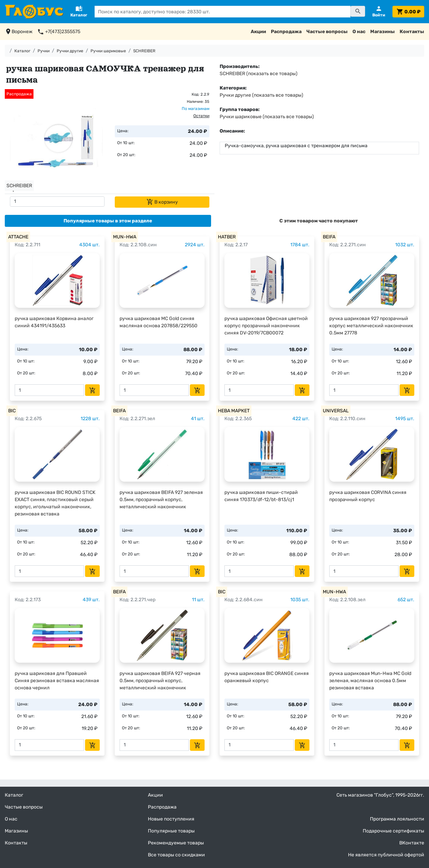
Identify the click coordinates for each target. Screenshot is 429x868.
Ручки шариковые (108, 51)
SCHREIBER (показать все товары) (259, 74)
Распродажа (286, 32)
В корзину (162, 202)
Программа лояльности (397, 819)
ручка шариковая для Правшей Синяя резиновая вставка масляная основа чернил (57, 681)
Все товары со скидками (176, 855)
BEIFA (329, 237)
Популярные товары (171, 831)
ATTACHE (18, 237)
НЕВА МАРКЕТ (234, 411)
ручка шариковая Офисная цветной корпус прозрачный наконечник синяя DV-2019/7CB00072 (266, 326)
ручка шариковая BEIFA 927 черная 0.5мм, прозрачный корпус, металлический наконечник (160, 681)
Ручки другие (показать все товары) (261, 95)
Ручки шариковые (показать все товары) (267, 117)
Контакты (412, 32)
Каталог (22, 51)
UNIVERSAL (336, 411)
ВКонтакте (412, 843)
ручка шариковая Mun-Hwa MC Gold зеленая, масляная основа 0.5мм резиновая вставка (370, 681)
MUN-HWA (125, 237)
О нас (359, 32)
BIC (12, 411)
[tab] (108, 221)
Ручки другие (70, 51)
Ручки (44, 51)
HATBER (227, 237)
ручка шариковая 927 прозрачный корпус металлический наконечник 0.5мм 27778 (371, 326)
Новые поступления (171, 819)
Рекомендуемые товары (176, 843)
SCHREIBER (144, 51)
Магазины (383, 32)
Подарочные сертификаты (393, 831)
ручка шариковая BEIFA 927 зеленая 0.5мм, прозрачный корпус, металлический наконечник (161, 500)
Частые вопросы (327, 32)
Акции (258, 32)
